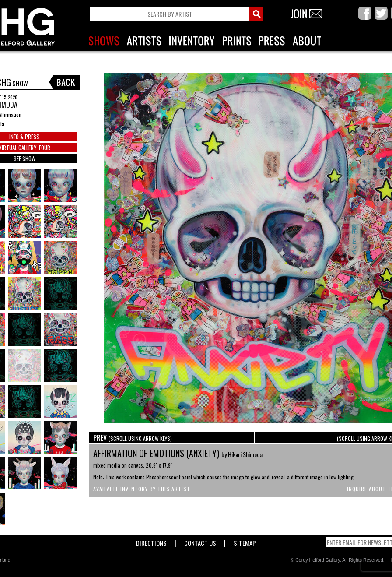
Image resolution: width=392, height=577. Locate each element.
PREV (133, 438)
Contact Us (200, 541)
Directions (151, 541)
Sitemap (245, 541)
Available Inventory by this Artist (142, 489)
